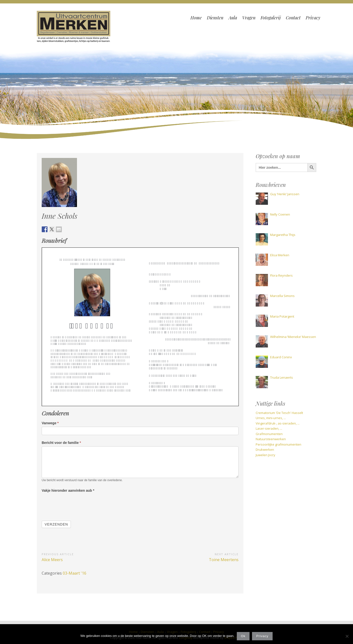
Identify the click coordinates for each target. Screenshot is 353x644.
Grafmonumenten (269, 434)
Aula (233, 18)
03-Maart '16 (75, 573)
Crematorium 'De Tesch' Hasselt (279, 413)
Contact (293, 18)
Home (196, 18)
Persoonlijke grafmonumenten (278, 444)
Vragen (249, 18)
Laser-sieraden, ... (269, 428)
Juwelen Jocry (265, 455)
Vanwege (50, 423)
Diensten (215, 18)
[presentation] (79, 504)
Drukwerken (265, 450)
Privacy (313, 18)
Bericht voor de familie (61, 443)
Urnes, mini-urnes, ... (271, 418)
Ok (243, 636)
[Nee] (347, 636)
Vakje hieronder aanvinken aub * (68, 490)
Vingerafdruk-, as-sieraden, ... (278, 423)
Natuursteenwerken (271, 439)
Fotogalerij (271, 18)
